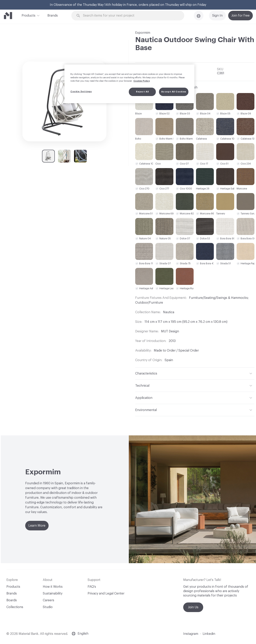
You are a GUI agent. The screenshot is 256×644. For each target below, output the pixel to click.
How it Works (53, 587)
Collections (15, 607)
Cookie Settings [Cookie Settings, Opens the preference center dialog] (81, 92)
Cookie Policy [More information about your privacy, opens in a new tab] (142, 81)
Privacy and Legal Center (106, 593)
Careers (48, 600)
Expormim (143, 33)
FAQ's (92, 587)
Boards (12, 600)
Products (28, 15)
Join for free (240, 16)
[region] (129, 84)
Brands (53, 16)
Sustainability (53, 593)
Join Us (193, 607)
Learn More (37, 526)
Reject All (142, 92)
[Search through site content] (130, 16)
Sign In (217, 16)
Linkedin (209, 634)
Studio (48, 607)
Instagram (191, 634)
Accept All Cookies (174, 92)
